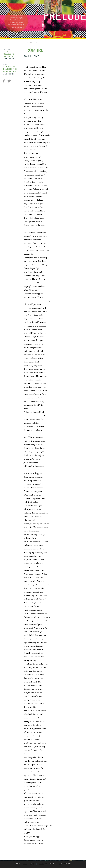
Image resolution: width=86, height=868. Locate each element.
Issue (25, 864)
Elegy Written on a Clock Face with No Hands (10, 69)
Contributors (76, 4)
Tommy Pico (32, 56)
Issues (36, 4)
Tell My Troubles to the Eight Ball (9, 54)
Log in (64, 4)
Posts (43, 4)
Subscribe (55, 4)
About (29, 4)
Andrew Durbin (8, 59)
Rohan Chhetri (8, 74)
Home (26, 42)
